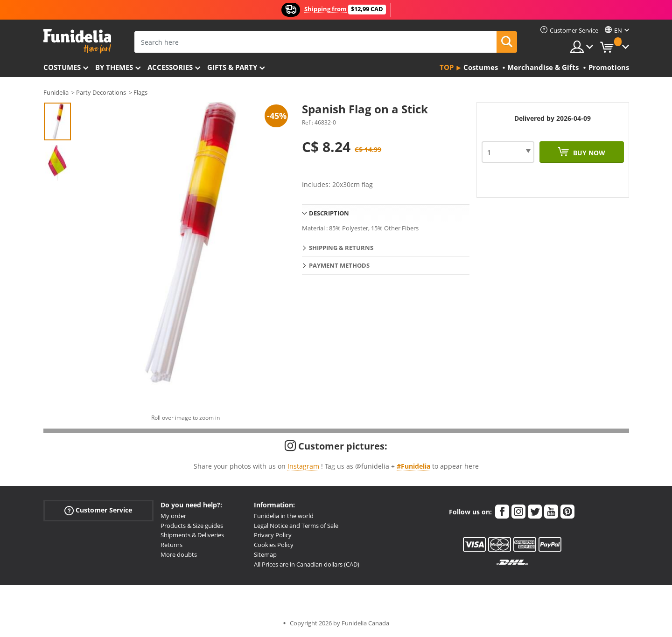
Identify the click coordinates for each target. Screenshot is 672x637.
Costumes (62, 67)
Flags (140, 92)
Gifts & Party (232, 67)
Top (447, 67)
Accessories (170, 67)
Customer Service (98, 510)
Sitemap (265, 554)
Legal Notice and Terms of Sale (296, 526)
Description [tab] (329, 213)
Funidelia (56, 92)
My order (173, 516)
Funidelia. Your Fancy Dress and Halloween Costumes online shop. (77, 41)
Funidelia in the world (284, 516)
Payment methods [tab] (339, 265)
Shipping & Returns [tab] (341, 248)
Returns (171, 545)
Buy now (588, 153)
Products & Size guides (192, 526)
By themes (114, 67)
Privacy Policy (273, 535)
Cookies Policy (274, 545)
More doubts (179, 554)
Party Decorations (101, 92)
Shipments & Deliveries (192, 535)
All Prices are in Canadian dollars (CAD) (307, 564)
